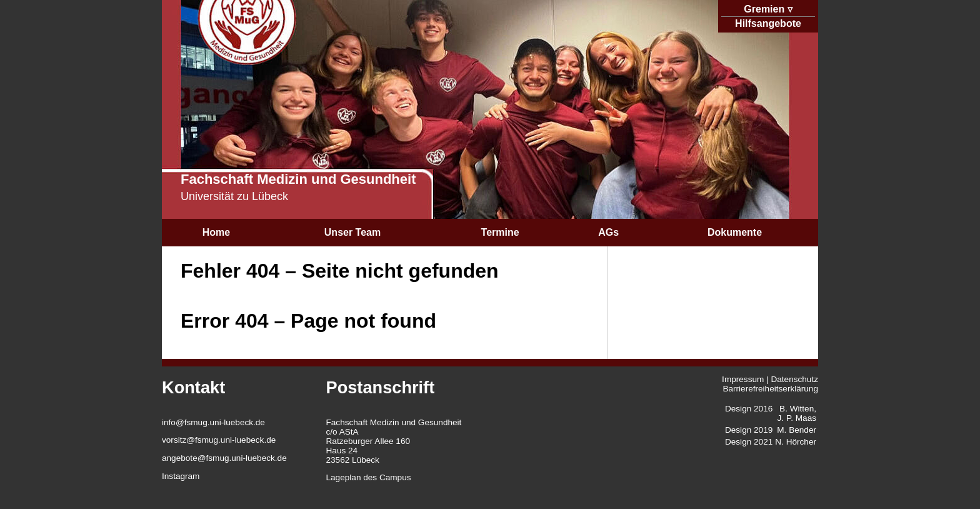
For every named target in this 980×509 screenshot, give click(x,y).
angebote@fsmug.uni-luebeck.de (224, 458)
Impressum (743, 379)
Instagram (181, 476)
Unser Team (352, 232)
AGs (608, 232)
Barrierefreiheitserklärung (770, 389)
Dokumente (735, 232)
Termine (500, 232)
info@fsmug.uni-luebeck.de (213, 422)
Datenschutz (794, 379)
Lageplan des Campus (369, 477)
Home (216, 232)
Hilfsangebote (768, 23)
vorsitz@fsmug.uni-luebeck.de (219, 440)
